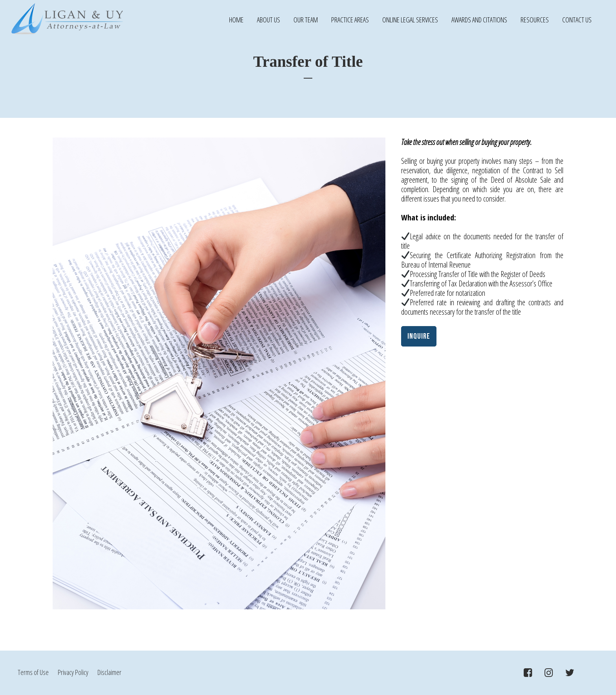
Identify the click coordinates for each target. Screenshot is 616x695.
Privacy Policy (74, 672)
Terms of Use (34, 672)
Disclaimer (109, 672)
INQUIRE (419, 336)
